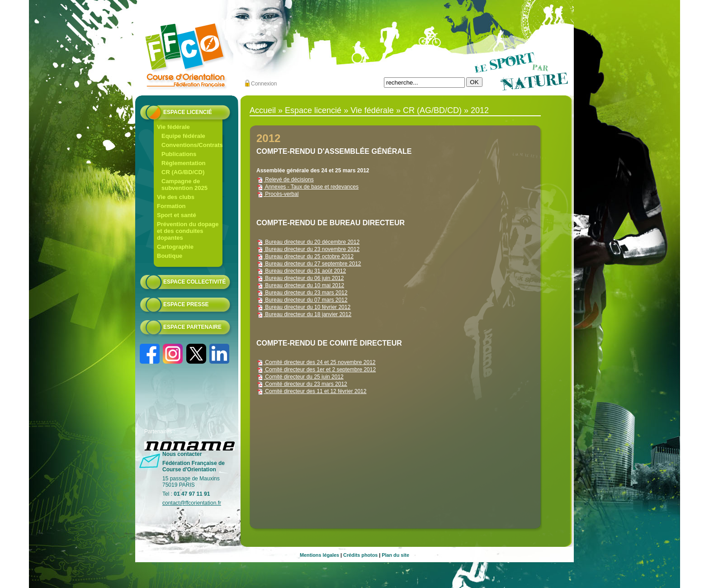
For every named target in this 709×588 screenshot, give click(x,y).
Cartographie (175, 247)
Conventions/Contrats (192, 145)
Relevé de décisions (285, 180)
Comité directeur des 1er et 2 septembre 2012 (316, 370)
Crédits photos (360, 555)
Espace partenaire (192, 327)
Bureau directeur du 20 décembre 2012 (308, 242)
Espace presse (186, 304)
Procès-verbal (277, 194)
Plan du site (395, 555)
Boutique (170, 256)
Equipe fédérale (183, 136)
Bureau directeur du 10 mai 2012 (300, 285)
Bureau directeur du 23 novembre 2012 (308, 249)
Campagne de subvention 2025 (184, 185)
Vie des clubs (176, 197)
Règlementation (184, 163)
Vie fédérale (173, 127)
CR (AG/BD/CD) (183, 172)
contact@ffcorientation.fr (192, 503)
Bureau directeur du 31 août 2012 (301, 271)
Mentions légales (319, 555)
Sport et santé (177, 215)
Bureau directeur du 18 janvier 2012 (304, 314)
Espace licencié (188, 112)
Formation (171, 206)
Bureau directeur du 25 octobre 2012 (305, 256)
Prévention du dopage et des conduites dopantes (188, 231)
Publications (179, 154)
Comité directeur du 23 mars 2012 (302, 384)
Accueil (263, 110)
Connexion (264, 84)
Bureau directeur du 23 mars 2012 (302, 293)
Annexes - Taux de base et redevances (307, 187)
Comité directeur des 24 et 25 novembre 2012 (316, 362)
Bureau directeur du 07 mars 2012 (302, 300)
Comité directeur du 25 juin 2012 (300, 377)
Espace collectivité (194, 282)
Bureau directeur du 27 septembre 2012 (309, 264)
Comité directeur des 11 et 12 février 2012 (311, 391)
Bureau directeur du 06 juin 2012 (300, 278)
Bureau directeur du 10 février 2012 (303, 307)
